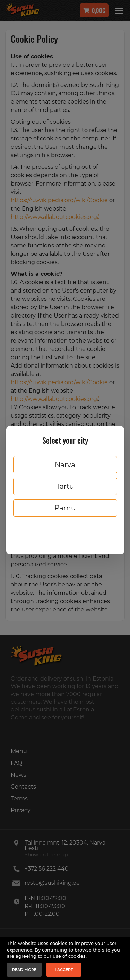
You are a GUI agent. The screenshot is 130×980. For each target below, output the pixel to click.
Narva (65, 465)
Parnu (65, 508)
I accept (64, 970)
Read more (24, 970)
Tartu (65, 486)
